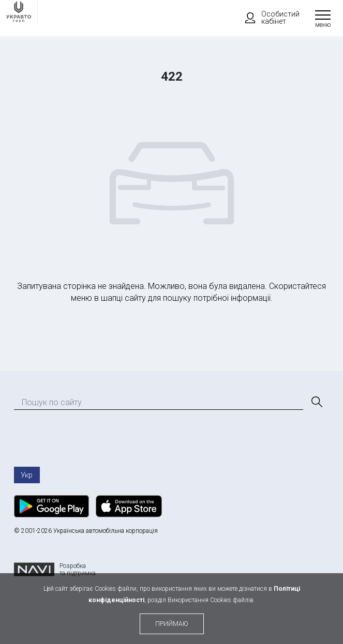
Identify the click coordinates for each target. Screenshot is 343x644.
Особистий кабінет (267, 18)
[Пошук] (316, 402)
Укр (27, 475)
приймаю (172, 624)
